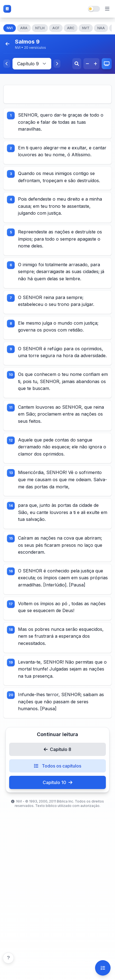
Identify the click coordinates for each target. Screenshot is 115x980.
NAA (101, 28)
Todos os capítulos (58, 766)
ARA (24, 28)
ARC (71, 28)
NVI (10, 28)
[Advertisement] (58, 94)
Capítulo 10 (57, 782)
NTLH (40, 28)
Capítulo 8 (57, 749)
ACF (56, 28)
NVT (86, 28)
